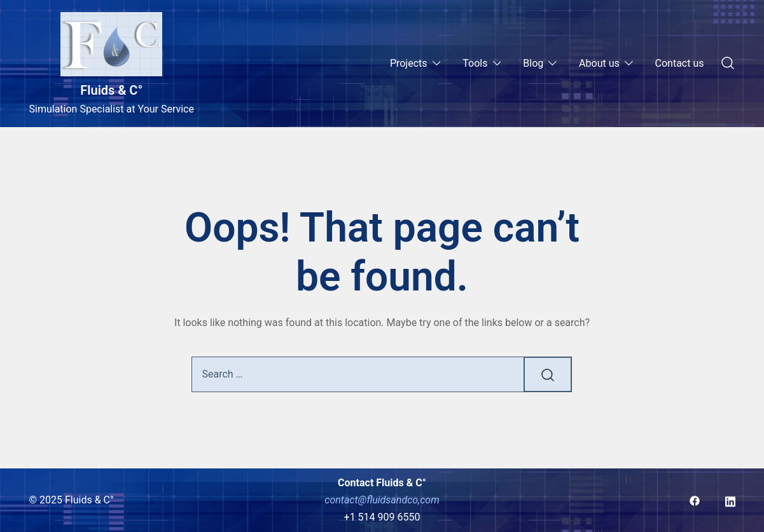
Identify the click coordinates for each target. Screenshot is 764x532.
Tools (475, 63)
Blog (533, 63)
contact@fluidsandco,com (382, 500)
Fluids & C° (111, 90)
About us (599, 63)
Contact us (680, 63)
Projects (409, 63)
